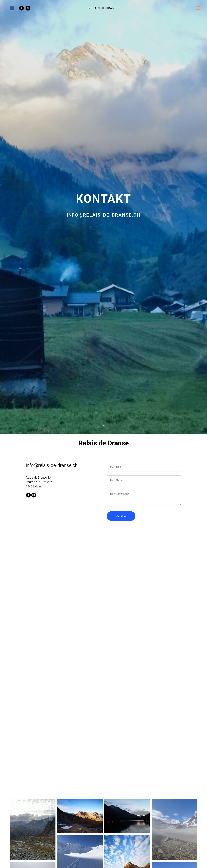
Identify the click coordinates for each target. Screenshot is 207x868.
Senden (121, 516)
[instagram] (28, 10)
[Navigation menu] (198, 8)
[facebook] (22, 10)
